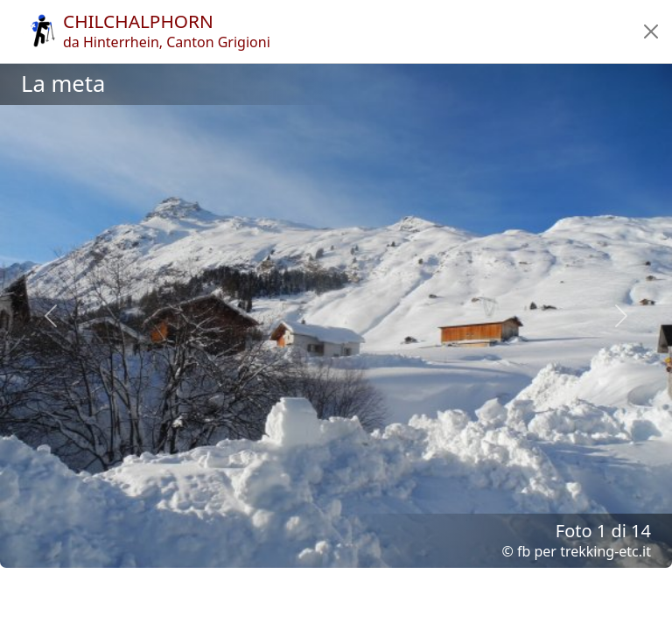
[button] (651, 31)
